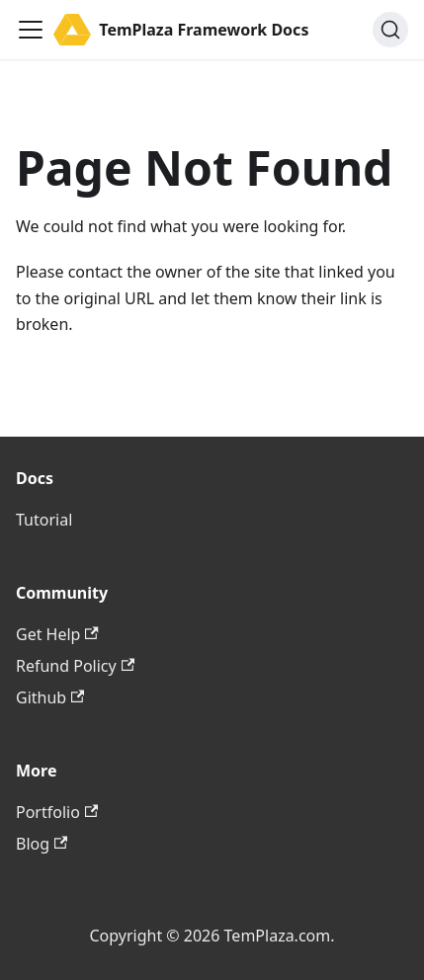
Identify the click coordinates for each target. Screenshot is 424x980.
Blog (42, 844)
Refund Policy (75, 666)
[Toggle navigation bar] (31, 30)
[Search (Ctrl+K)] (390, 30)
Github (50, 697)
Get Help (57, 634)
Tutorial (44, 520)
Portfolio (57, 812)
